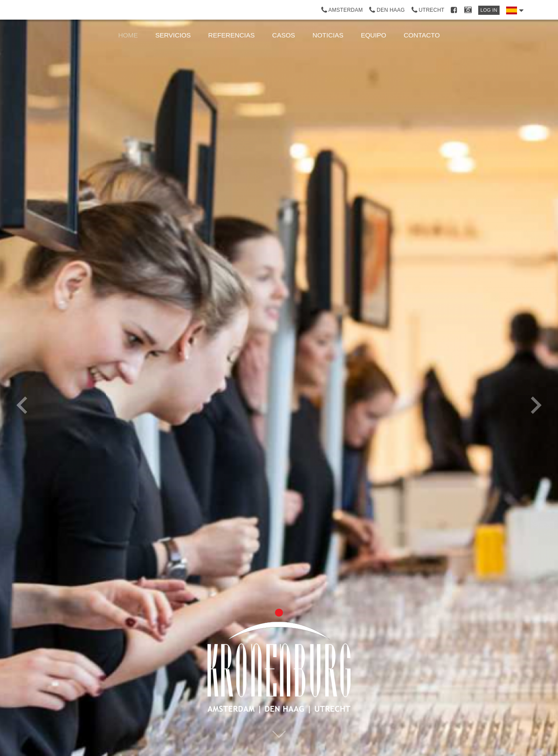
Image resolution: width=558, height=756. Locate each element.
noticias (328, 35)
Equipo (374, 35)
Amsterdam (342, 10)
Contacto (422, 35)
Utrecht (428, 10)
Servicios (173, 35)
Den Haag (387, 10)
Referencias (232, 35)
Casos (284, 35)
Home (128, 35)
